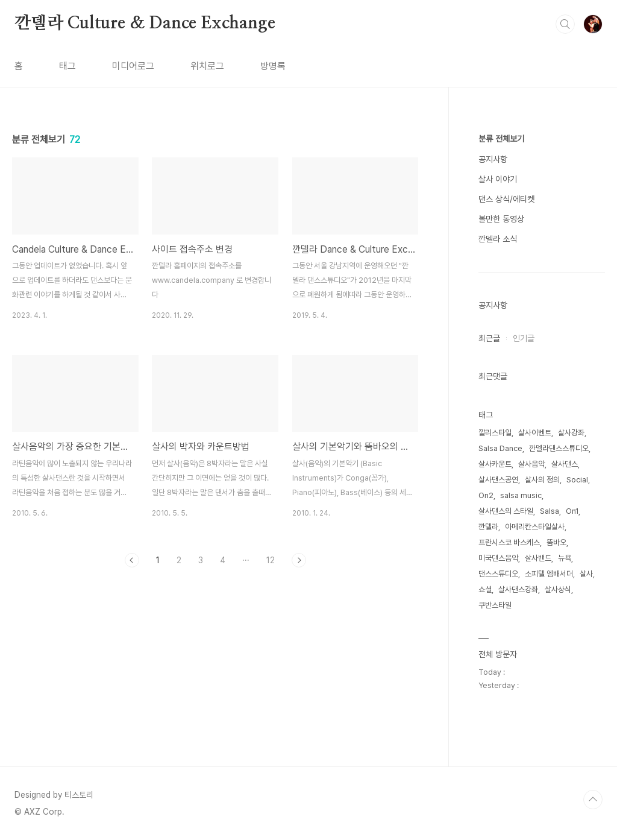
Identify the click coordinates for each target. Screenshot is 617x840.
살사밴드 (538, 558)
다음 (299, 560)
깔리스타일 (495, 433)
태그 (67, 66)
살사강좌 (571, 433)
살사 (586, 574)
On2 (486, 495)
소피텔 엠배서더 (549, 574)
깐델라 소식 (498, 239)
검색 (565, 24)
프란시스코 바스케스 (509, 542)
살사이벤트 (535, 433)
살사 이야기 (498, 179)
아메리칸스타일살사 (535, 527)
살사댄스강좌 (518, 589)
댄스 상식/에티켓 (506, 199)
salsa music (521, 495)
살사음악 (531, 464)
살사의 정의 (542, 480)
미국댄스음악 (498, 558)
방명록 (273, 66)
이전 (132, 560)
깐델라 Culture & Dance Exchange (145, 24)
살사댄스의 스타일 (506, 511)
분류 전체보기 (501, 139)
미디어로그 (133, 66)
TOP (593, 800)
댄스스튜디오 (498, 574)
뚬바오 (556, 542)
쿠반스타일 (495, 605)
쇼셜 (485, 589)
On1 (572, 511)
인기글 (524, 338)
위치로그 (207, 66)
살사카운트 (495, 464)
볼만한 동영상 (501, 219)
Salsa (550, 511)
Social (577, 480)
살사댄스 (565, 464)
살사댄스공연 (498, 480)
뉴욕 (565, 558)
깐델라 (488, 527)
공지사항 (493, 159)
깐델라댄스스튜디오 (559, 448)
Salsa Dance (500, 448)
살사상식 (558, 589)
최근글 (489, 338)
